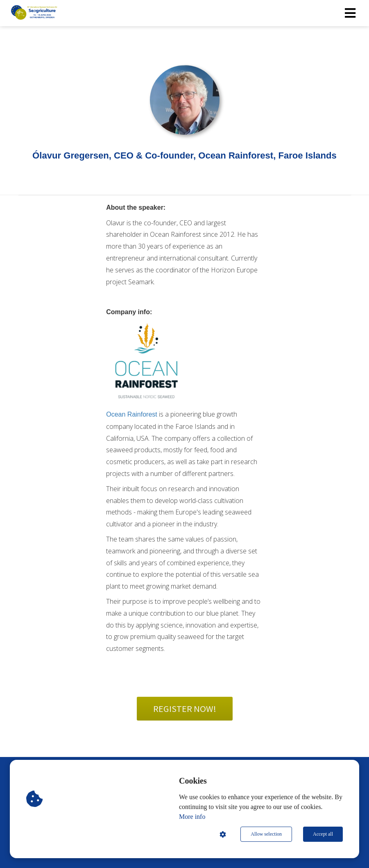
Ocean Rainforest (132, 414)
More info (192, 817)
